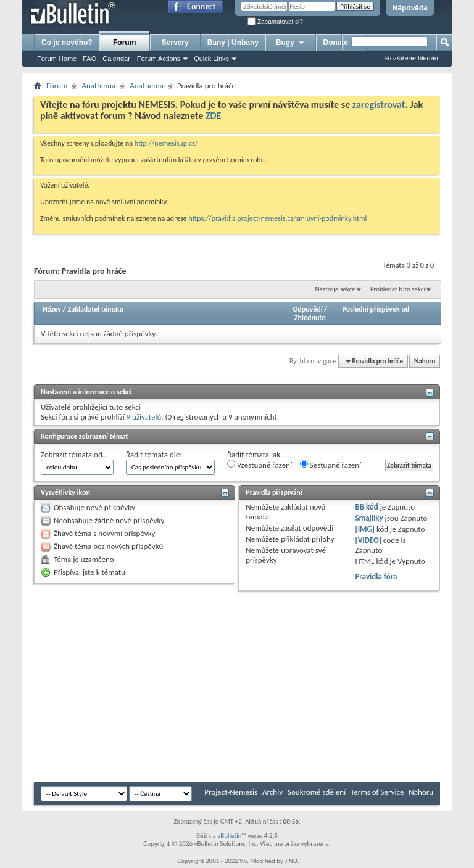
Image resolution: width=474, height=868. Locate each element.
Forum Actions (159, 59)
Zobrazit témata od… (74, 454)
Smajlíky (369, 518)
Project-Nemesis (231, 792)
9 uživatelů (144, 417)
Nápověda (410, 8)
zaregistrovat (379, 105)
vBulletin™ (232, 836)
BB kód (366, 507)
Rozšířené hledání (413, 58)
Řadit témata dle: (154, 454)
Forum (124, 43)
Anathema (98, 85)
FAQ (89, 59)
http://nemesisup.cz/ (166, 143)
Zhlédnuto (310, 318)
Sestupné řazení (331, 465)
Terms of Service (377, 792)
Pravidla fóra (376, 577)
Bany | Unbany (233, 43)
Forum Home (57, 59)
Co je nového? (67, 43)
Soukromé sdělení (317, 792)
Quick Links (211, 59)
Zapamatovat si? (275, 22)
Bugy (291, 43)
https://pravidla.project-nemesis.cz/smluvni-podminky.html (278, 218)
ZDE (214, 116)
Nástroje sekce (335, 289)
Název (52, 309)
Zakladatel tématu (96, 309)
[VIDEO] (368, 540)
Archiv (272, 792)
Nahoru (425, 361)
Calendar (116, 59)
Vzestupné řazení (260, 465)
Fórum (57, 85)
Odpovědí (307, 309)
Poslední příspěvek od (376, 309)
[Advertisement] (254, 687)
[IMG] (365, 529)
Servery (175, 43)
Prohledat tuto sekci (398, 289)
